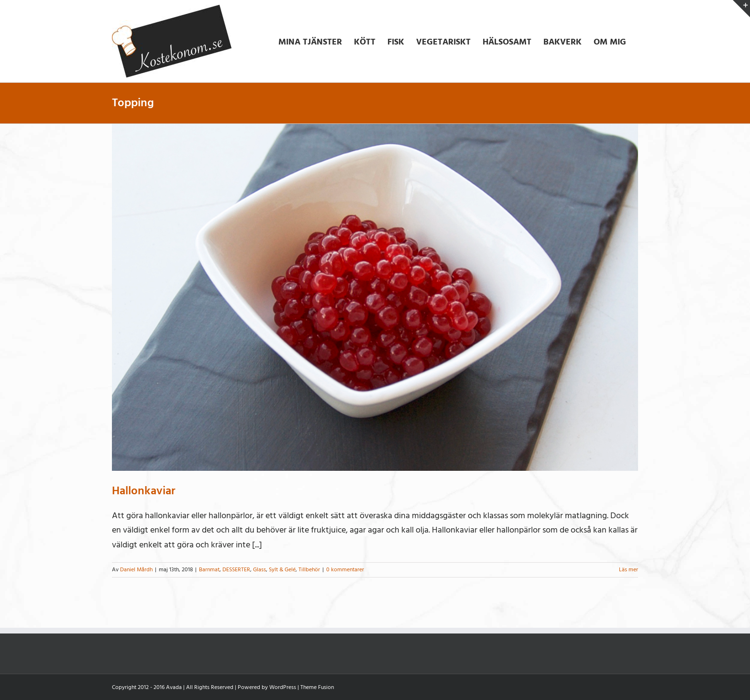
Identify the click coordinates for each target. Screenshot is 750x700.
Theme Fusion (317, 687)
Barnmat (209, 570)
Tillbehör (309, 570)
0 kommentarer (345, 570)
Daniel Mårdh (136, 570)
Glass (259, 570)
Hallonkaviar (143, 491)
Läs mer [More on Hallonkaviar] (629, 570)
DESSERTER (236, 570)
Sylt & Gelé (282, 570)
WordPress (283, 687)
